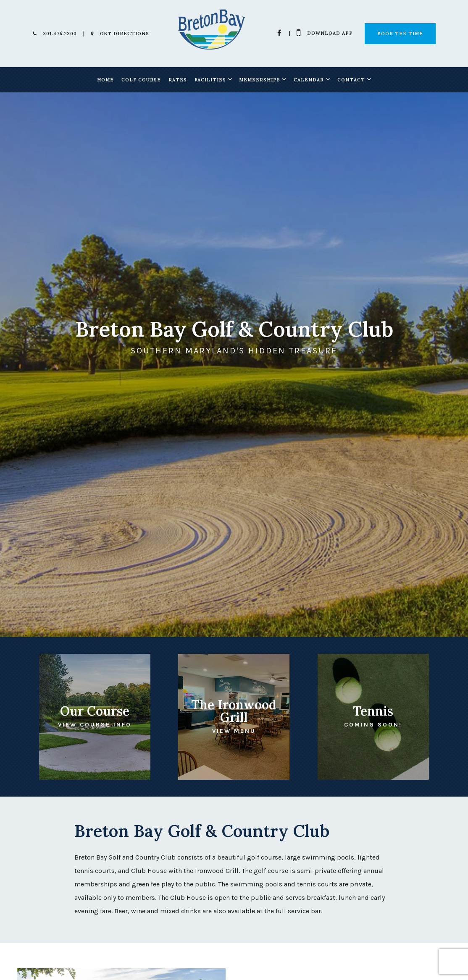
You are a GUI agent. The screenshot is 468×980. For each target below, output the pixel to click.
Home (105, 80)
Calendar (309, 80)
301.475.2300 (55, 34)
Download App (325, 33)
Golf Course (141, 80)
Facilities (210, 80)
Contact (351, 80)
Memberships (260, 80)
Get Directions (120, 34)
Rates (178, 80)
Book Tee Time (400, 34)
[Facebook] (279, 33)
